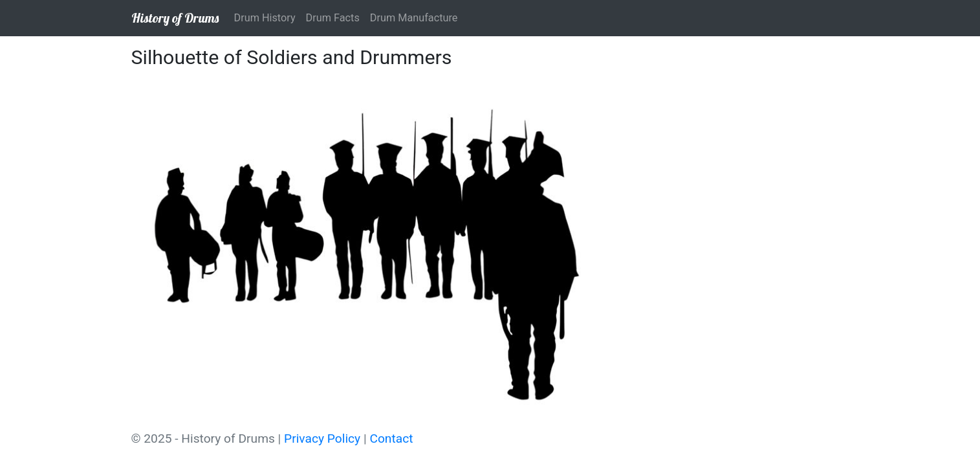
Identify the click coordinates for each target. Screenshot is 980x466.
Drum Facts (333, 18)
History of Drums (175, 18)
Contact (391, 438)
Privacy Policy (322, 438)
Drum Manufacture (414, 18)
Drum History (265, 18)
